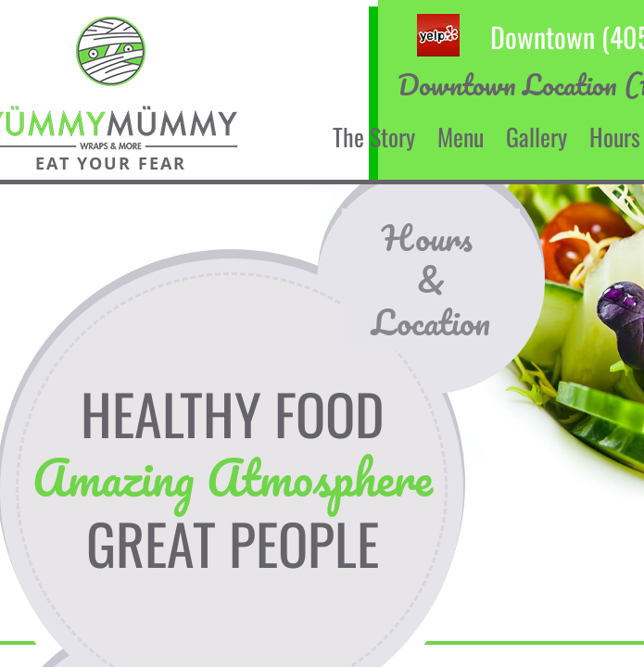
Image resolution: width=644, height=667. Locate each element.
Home (285, 137)
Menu (461, 137)
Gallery (537, 137)
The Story (374, 137)
